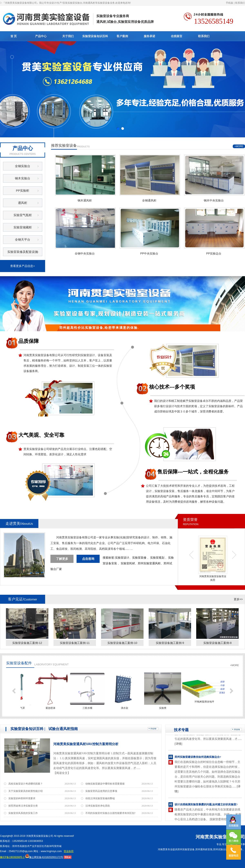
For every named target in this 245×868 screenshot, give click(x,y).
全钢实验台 (23, 166)
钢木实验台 (23, 178)
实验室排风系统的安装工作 (23, 813)
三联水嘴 (89, 708)
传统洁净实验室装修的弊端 (100, 798)
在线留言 (177, 36)
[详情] (178, 745)
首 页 (14, 36)
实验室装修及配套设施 (23, 252)
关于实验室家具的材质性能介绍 (26, 791)
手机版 (229, 3)
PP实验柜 (23, 191)
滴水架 (127, 708)
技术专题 (181, 730)
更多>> (238, 599)
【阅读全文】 (62, 773)
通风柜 (23, 203)
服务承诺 (149, 36)
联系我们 (240, 3)
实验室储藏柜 (23, 227)
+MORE (239, 146)
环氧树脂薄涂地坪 (206, 702)
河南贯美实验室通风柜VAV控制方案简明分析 (86, 744)
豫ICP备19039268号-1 (12, 857)
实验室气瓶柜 (23, 215)
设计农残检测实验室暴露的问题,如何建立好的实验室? (206, 806)
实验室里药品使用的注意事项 (101, 791)
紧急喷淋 (52, 708)
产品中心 (41, 36)
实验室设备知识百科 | (28, 729)
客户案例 (122, 36)
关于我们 (68, 36)
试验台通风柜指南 (63, 729)
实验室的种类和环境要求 (22, 798)
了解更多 (62, 559)
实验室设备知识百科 (95, 36)
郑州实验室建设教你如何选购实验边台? (198, 758)
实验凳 (165, 708)
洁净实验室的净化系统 (98, 806)
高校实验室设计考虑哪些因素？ (26, 784)
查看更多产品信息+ (22, 266)
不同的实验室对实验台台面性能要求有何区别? (110, 813)
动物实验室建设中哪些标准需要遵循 (105, 784)
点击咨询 (88, 559)
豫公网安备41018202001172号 (44, 857)
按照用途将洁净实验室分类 (23, 806)
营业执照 (69, 851)
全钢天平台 (23, 240)
